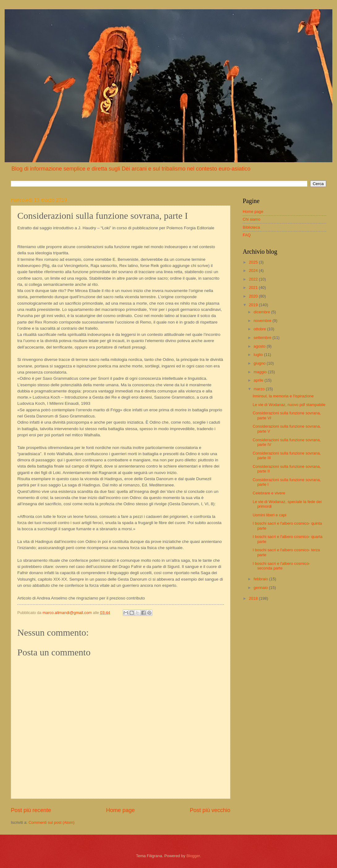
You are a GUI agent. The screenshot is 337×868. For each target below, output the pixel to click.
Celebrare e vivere (269, 493)
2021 (254, 288)
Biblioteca (251, 227)
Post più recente (31, 810)
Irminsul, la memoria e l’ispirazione (283, 396)
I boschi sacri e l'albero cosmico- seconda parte (281, 566)
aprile (259, 380)
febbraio (261, 579)
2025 (254, 262)
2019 (254, 305)
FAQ (247, 235)
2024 (254, 271)
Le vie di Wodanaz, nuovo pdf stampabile (289, 405)
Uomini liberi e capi (269, 515)
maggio (261, 372)
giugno (260, 363)
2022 (254, 279)
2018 (254, 598)
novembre (263, 321)
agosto (260, 346)
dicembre (262, 312)
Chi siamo (252, 219)
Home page (120, 810)
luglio (259, 355)
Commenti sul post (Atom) (51, 822)
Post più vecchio (210, 810)
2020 (254, 296)
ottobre (260, 329)
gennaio (261, 588)
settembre (263, 338)
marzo (260, 389)
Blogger (193, 856)
